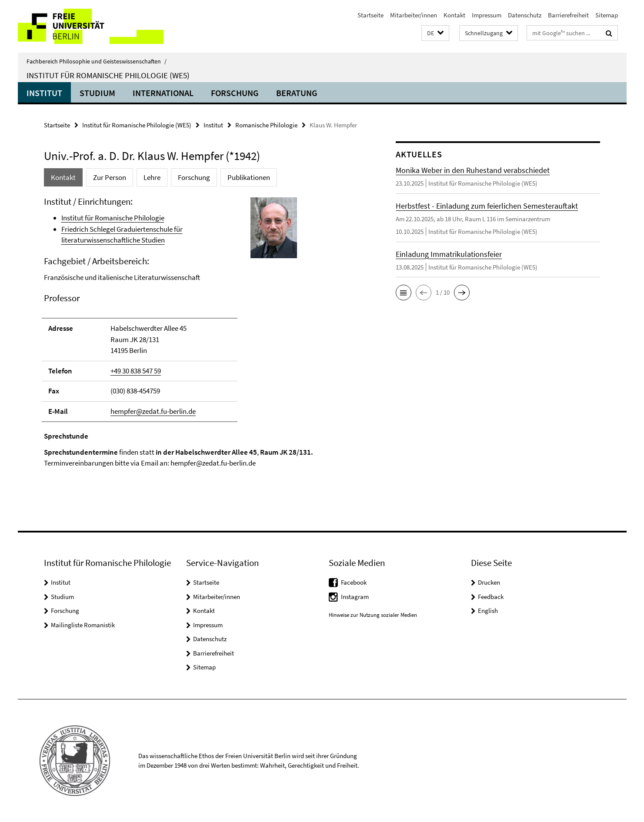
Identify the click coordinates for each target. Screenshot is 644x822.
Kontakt (454, 15)
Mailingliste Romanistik (83, 625)
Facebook (354, 582)
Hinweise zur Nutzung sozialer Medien (373, 615)
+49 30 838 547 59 (136, 371)
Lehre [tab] (152, 177)
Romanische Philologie (266, 125)
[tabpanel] (204, 340)
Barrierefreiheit (568, 15)
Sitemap (607, 15)
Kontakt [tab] (63, 177)
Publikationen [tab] (249, 177)
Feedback (491, 597)
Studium (97, 93)
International (163, 93)
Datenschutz (525, 15)
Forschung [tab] (194, 177)
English (488, 611)
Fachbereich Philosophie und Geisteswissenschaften (97, 61)
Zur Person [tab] (110, 177)
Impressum (487, 15)
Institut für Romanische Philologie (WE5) (108, 75)
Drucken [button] (489, 582)
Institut (44, 93)
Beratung (297, 93)
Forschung (235, 93)
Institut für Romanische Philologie (113, 218)
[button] (435, 33)
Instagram (355, 597)
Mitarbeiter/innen (414, 15)
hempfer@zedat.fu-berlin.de (153, 411)
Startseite (370, 15)
